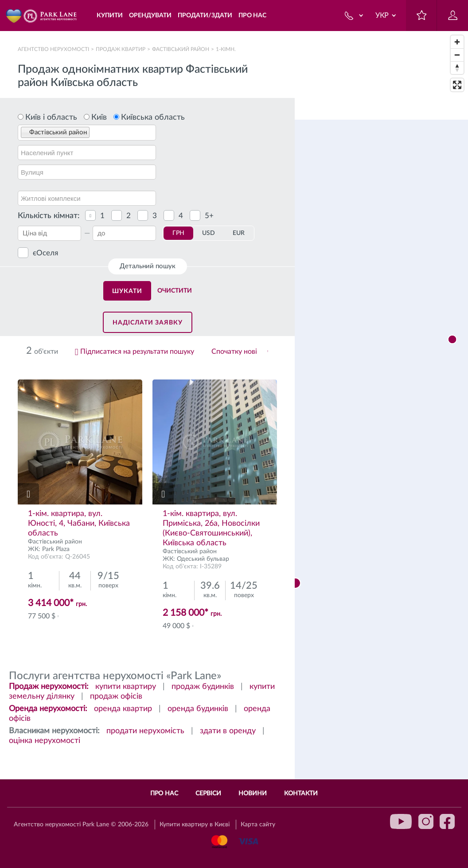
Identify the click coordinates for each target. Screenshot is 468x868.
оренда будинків (198, 709)
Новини (253, 794)
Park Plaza (56, 549)
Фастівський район (181, 49)
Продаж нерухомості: (49, 687)
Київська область (153, 117)
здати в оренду (228, 731)
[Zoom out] (457, 55)
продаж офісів (116, 696)
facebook (447, 821)
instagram (426, 821)
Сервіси (208, 794)
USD (209, 233)
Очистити (175, 291)
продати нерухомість (145, 731)
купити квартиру (126, 687)
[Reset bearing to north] (457, 68)
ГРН (178, 233)
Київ (99, 117)
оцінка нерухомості (45, 741)
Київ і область (51, 117)
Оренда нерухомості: (48, 709)
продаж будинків (203, 687)
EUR (239, 233)
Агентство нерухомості (53, 49)
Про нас (164, 794)
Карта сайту (258, 825)
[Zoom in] (457, 42)
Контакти (301, 794)
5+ (209, 216)
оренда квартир (123, 709)
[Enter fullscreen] (457, 85)
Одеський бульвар (203, 559)
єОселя (45, 253)
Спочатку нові (234, 352)
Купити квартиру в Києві (195, 825)
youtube (401, 821)
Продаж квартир (121, 49)
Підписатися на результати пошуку (137, 352)
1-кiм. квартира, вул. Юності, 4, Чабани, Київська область (79, 524)
